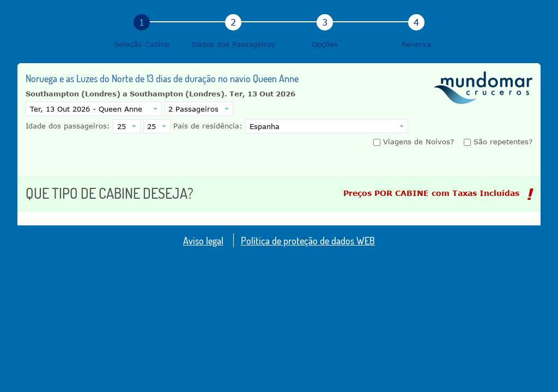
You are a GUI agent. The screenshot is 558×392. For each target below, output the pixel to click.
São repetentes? (498, 142)
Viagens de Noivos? (415, 142)
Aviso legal (203, 240)
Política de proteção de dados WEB (308, 240)
